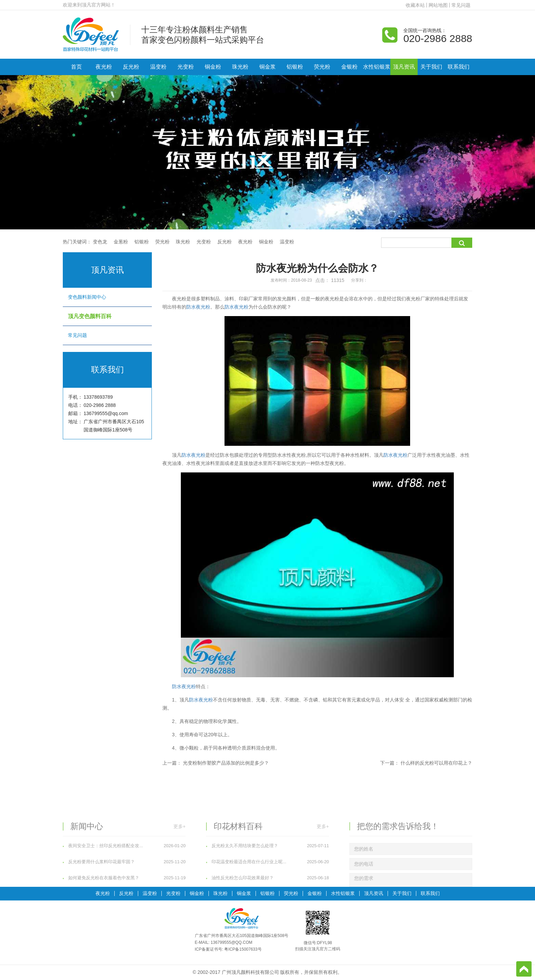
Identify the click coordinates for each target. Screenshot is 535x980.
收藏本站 (415, 5)
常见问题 (461, 5)
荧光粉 (322, 67)
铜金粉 (213, 67)
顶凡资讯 (404, 67)
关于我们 (431, 67)
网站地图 (438, 5)
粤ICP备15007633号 (243, 949)
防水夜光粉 (198, 307)
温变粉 (158, 67)
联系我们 (459, 67)
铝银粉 (295, 67)
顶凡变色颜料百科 (107, 316)
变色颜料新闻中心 (107, 297)
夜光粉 (104, 67)
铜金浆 (267, 67)
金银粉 (349, 67)
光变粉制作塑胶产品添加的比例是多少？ (226, 763)
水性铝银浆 (377, 67)
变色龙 (100, 242)
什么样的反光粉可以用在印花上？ (436, 763)
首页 (76, 67)
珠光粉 (240, 67)
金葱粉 (121, 242)
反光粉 (131, 67)
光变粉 (186, 67)
